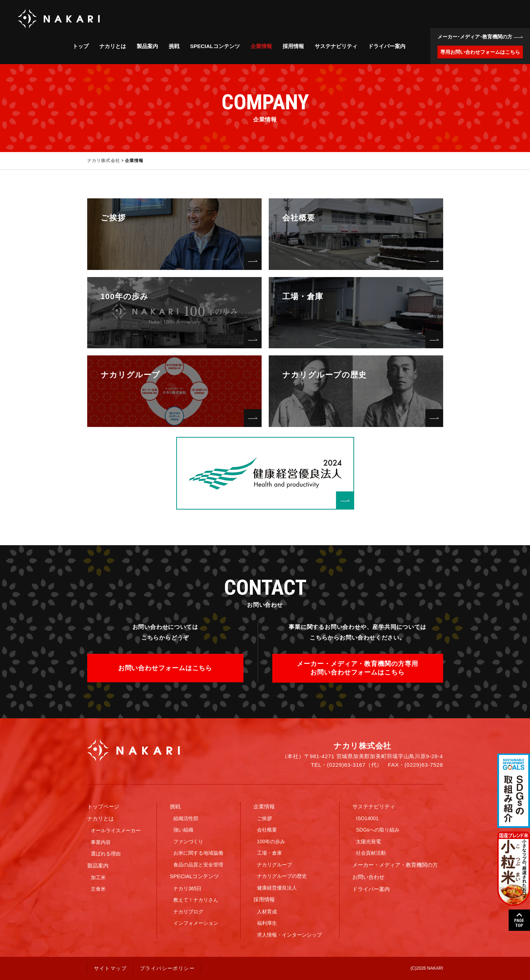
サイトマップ (110, 968)
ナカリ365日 (187, 888)
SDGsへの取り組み (377, 830)
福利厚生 (267, 923)
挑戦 (174, 46)
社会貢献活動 (371, 853)
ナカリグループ (274, 865)
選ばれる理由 (106, 854)
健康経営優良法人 (277, 888)
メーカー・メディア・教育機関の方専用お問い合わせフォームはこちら (357, 668)
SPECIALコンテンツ (215, 46)
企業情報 (261, 46)
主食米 (98, 889)
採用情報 (293, 46)
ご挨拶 (264, 818)
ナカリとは (113, 46)
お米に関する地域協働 (198, 853)
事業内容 (101, 842)
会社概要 (267, 830)
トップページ (103, 806)
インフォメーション (196, 923)
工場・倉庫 (269, 853)
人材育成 (267, 912)
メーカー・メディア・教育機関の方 (395, 865)
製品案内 (147, 46)
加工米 (98, 877)
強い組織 (183, 830)
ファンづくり (188, 841)
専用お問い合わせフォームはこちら (480, 52)
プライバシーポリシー (167, 968)
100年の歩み (271, 841)
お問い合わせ (368, 877)
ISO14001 (367, 818)
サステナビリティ (336, 46)
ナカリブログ (188, 912)
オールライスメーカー (116, 830)
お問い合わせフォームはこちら (165, 668)
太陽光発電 (368, 841)
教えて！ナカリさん (196, 900)
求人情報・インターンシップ (289, 935)
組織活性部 (186, 818)
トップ (81, 46)
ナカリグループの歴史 (282, 876)
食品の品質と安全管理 (198, 865)
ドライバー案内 (387, 46)
